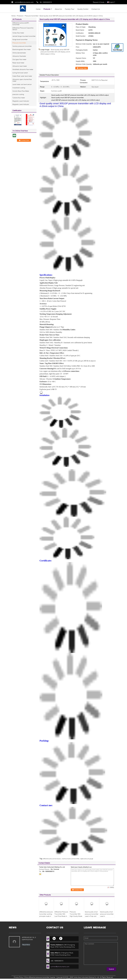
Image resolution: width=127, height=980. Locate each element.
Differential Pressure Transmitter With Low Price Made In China (61, 915)
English (112, 2)
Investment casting (19, 88)
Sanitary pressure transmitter (22, 46)
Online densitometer (19, 53)
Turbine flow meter (19, 98)
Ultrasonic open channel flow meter (22, 80)
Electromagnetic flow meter (22, 49)
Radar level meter (18, 63)
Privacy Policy (18, 977)
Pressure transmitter (31, 16)
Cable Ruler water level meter (22, 76)
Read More (26, 945)
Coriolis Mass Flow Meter (21, 91)
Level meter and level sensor (22, 84)
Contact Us (96, 9)
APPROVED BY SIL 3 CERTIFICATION (29, 938)
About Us (58, 9)
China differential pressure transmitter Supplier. (40, 977)
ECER (68, 979)
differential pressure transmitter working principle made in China (46, 915)
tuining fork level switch (20, 73)
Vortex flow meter (18, 33)
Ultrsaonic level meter (20, 66)
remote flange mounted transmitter (24, 36)
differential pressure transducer (52, 859)
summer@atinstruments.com (24, 2)
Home (38, 9)
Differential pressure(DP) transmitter (21, 24)
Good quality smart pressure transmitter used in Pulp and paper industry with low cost (92, 916)
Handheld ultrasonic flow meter (23, 69)
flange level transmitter (20, 39)
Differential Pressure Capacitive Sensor (23, 29)
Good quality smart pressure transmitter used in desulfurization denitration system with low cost (107, 917)
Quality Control (83, 9)
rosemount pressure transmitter (71, 859)
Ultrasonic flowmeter (19, 56)
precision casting (18, 94)
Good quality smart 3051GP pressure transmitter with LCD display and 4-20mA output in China (55, 52)
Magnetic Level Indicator (21, 101)
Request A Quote (99, 2)
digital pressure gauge (87, 859)
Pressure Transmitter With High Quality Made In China (76, 915)
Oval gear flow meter (19, 59)
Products (47, 9)
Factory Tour (70, 9)
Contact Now (83, 68)
